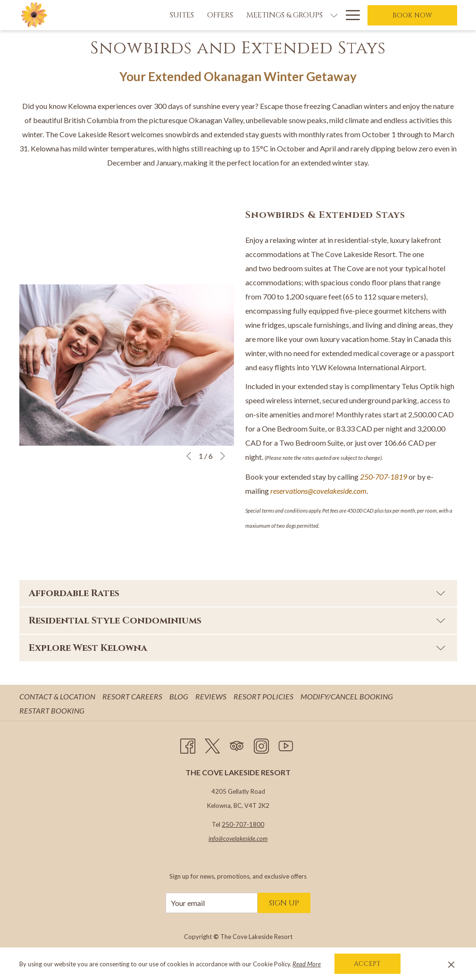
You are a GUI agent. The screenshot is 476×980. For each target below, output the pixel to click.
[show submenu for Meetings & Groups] (279, 15)
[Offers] (165, 15)
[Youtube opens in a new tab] (286, 744)
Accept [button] (367, 964)
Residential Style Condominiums (237, 620)
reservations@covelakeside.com (318, 491)
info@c (217, 839)
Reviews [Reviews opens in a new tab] (212, 696)
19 (403, 477)
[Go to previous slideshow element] (189, 456)
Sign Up (284, 903)
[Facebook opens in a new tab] (188, 744)
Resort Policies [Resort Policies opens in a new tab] (265, 696)
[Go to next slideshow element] (223, 456)
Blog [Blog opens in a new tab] (180, 696)
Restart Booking (52, 710)
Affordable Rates (237, 593)
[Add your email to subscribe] (212, 903)
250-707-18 (379, 477)
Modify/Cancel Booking (347, 696)
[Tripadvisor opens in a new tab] (237, 744)
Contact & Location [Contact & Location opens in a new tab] (58, 696)
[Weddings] (311, 15)
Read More (307, 964)
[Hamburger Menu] (349, 15)
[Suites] (127, 15)
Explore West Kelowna (237, 648)
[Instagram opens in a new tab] (261, 744)
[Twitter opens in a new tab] (212, 744)
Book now (412, 15)
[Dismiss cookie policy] (451, 964)
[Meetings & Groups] (229, 15)
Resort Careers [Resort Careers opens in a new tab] (134, 696)
